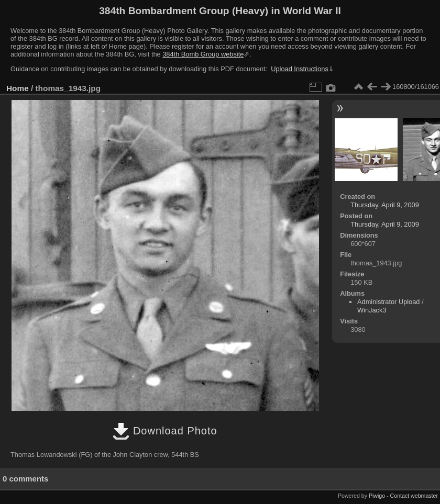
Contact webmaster (414, 496)
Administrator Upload (389, 302)
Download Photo (165, 431)
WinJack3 (372, 310)
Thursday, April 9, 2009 (385, 205)
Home (18, 88)
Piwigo (377, 496)
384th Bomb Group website (203, 54)
